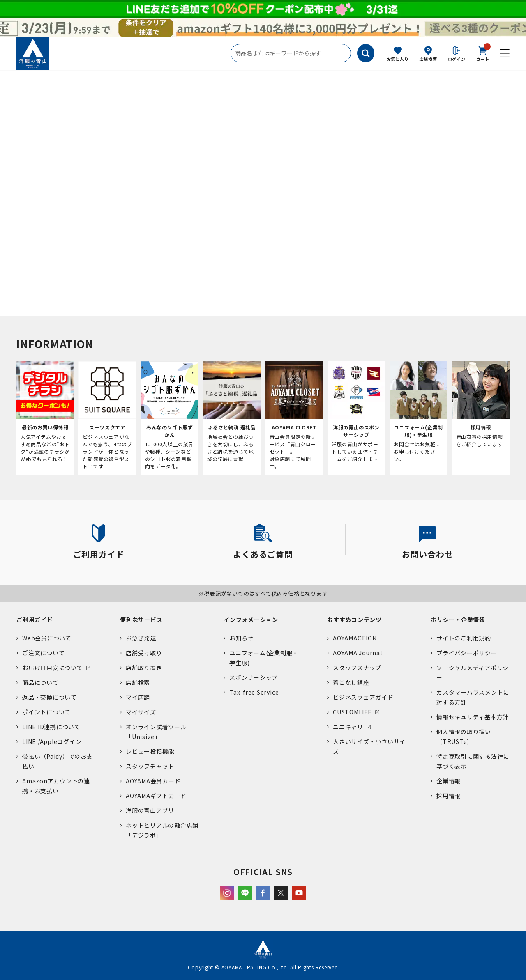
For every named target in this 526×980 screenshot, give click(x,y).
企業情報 (449, 781)
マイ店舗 (138, 697)
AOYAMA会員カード (153, 781)
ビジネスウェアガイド (363, 697)
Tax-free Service (254, 692)
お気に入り (398, 59)
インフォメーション (251, 620)
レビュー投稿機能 (150, 751)
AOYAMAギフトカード (156, 796)
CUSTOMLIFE (352, 712)
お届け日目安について (53, 668)
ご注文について (43, 653)
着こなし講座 (351, 682)
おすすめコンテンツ (354, 620)
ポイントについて (46, 712)
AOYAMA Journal (358, 653)
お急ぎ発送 (141, 638)
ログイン (457, 59)
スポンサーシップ (254, 677)
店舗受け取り (144, 653)
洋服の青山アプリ (150, 810)
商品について (40, 682)
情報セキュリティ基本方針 (473, 717)
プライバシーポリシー (467, 653)
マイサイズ (141, 712)
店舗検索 (428, 59)
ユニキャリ (348, 727)
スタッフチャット (150, 766)
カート (483, 53)
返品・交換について (50, 697)
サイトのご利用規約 (464, 638)
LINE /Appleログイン (52, 741)
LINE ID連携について (51, 727)
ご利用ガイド (35, 620)
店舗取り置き (144, 668)
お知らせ (241, 638)
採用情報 (449, 796)
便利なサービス (141, 620)
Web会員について (47, 638)
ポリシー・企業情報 (458, 620)
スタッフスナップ (357, 668)
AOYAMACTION (355, 638)
